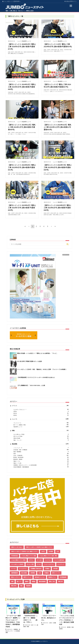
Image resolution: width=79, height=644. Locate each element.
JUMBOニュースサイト (41, 641)
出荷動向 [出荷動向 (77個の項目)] (47, 569)
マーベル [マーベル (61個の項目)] (13, 569)
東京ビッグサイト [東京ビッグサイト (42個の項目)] (16, 577)
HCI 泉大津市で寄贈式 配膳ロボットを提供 (30, 361)
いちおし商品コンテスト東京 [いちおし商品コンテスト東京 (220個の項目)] (18, 560)
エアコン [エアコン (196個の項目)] (31, 560)
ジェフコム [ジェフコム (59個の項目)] (48, 560)
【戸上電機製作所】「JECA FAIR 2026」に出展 (31, 385)
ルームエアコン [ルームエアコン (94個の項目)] (23, 569)
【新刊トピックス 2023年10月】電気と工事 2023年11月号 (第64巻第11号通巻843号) (57, 127)
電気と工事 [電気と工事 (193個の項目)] (52, 582)
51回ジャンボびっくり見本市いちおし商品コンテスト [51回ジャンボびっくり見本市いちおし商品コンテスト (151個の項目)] (39, 547)
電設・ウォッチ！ (41, 440)
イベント (40, 406)
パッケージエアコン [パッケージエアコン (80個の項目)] (49, 564)
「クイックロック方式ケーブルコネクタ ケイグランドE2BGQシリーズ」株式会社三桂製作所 (67, 620)
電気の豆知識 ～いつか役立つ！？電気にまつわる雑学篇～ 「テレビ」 (37, 353)
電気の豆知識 (41, 438)
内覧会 (41, 411)
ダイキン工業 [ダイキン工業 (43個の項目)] (30, 564)
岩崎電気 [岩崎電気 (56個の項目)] (33, 573)
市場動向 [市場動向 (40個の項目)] (47, 573)
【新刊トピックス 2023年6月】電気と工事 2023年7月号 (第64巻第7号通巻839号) (22, 208)
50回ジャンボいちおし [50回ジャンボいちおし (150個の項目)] (17, 547)
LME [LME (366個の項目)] (58, 551)
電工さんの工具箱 (41, 436)
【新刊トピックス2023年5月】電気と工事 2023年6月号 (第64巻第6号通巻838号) (58, 208)
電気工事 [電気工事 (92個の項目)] (60, 582)
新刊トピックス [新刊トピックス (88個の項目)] (56, 573)
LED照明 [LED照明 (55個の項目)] (51, 551)
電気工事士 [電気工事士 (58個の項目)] (14, 586)
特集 (40, 431)
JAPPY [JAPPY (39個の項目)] (43, 551)
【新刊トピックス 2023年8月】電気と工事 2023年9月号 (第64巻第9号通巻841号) (22, 167)
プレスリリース (41, 423)
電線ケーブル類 (41, 463)
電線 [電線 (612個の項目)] (21, 586)
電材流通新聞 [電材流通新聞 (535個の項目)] (42, 582)
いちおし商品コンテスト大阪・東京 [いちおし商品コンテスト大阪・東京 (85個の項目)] (48, 556)
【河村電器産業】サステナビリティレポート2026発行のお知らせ (36, 377)
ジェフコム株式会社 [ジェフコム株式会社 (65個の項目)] (59, 560)
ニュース (20, 41)
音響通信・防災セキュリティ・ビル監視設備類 (41, 465)
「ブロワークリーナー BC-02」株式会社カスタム (49, 618)
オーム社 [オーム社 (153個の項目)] (39, 560)
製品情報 (40, 444)
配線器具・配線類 (41, 459)
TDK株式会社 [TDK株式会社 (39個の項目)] (15, 556)
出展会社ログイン (71, 1)
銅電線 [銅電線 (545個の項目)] (34, 582)
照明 (41, 454)
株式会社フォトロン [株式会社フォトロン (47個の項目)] (40, 577)
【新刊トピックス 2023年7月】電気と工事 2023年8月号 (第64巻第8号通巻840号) (58, 167)
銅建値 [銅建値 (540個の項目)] (27, 582)
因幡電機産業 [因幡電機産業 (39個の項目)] (14, 573)
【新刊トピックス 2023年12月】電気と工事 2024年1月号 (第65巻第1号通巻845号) (22, 127)
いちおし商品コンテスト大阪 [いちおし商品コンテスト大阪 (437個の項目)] (29, 556)
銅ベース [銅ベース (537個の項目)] (19, 582)
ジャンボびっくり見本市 (11, 1)
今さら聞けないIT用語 (41, 434)
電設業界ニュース (26, 41)
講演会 (41, 415)
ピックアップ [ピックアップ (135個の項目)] (61, 564)
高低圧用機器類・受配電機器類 (41, 467)
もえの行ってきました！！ (41, 409)
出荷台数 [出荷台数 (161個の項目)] (55, 569)
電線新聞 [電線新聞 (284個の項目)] (28, 586)
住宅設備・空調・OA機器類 (41, 450)
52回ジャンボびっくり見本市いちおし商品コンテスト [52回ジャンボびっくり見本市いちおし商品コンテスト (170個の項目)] (24, 551)
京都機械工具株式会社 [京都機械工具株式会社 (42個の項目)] (36, 569)
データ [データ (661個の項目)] (39, 564)
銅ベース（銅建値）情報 (41, 425)
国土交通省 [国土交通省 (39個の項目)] (24, 573)
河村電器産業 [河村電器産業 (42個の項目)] (63, 577)
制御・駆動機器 (41, 452)
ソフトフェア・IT (41, 448)
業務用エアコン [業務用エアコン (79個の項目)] (52, 577)
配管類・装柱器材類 (41, 457)
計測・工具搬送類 (41, 455)
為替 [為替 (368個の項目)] (12, 582)
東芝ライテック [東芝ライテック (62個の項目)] (27, 577)
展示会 (41, 413)
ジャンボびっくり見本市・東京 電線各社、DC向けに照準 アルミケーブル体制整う (42, 369)
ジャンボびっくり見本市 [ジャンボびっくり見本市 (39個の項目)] (17, 564)
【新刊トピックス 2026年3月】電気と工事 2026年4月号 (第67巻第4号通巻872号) (22, 47)
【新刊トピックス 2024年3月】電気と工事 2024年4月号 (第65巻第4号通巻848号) (22, 87)
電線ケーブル (41, 461)
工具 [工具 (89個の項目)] (40, 573)
